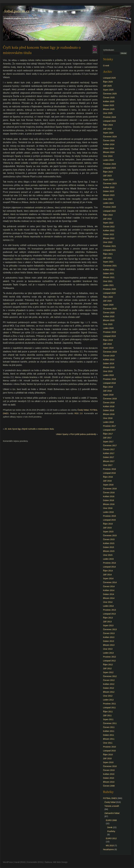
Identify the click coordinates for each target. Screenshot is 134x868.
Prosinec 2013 (109, 610)
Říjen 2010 (108, 755)
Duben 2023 (109, 191)
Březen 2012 (109, 692)
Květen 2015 (109, 543)
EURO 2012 (111, 838)
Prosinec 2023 (109, 164)
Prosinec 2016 (109, 469)
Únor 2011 (108, 743)
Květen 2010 (109, 774)
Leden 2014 (108, 606)
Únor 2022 (108, 242)
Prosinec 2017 (109, 426)
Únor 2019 (108, 371)
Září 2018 (107, 391)
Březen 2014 (109, 598)
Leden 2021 (108, 285)
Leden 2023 (108, 203)
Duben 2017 (109, 457)
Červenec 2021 (110, 266)
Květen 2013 (109, 637)
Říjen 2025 (108, 82)
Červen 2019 (109, 356)
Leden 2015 (108, 559)
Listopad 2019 (109, 336)
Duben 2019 (109, 363)
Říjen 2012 (108, 665)
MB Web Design (60, 862)
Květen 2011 (109, 731)
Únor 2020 (108, 324)
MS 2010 (110, 846)
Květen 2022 (109, 230)
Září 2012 (107, 668)
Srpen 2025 (108, 90)
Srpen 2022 (108, 223)
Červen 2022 (109, 227)
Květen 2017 (109, 453)
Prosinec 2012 (109, 657)
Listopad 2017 (109, 430)
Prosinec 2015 (109, 516)
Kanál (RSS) (20, 862)
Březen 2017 (109, 461)
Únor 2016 (108, 508)
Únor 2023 (108, 199)
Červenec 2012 (110, 676)
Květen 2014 (109, 590)
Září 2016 (107, 481)
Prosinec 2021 (109, 246)
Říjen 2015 (108, 524)
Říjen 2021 (108, 254)
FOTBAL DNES (110, 798)
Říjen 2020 (108, 297)
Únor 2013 (108, 649)
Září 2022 (107, 219)
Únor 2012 (108, 696)
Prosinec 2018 (109, 379)
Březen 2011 (109, 739)
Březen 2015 (109, 551)
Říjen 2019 (108, 340)
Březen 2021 (109, 277)
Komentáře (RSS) (35, 862)
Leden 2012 (108, 700)
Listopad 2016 (109, 473)
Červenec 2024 (110, 137)
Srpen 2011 (108, 719)
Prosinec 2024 (109, 117)
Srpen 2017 (108, 442)
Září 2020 (107, 301)
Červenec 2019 (110, 352)
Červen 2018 (109, 403)
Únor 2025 (108, 113)
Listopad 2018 (109, 383)
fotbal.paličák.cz (17, 11)
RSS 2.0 (78, 413)
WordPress (8, 862)
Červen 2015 (109, 539)
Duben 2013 (109, 641)
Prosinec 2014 (109, 563)
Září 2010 (107, 758)
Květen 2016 (109, 496)
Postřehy (111, 831)
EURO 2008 (111, 820)
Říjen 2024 (108, 125)
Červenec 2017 (110, 446)
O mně (106, 66)
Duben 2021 (109, 273)
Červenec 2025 (110, 94)
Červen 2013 (109, 633)
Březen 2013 (109, 645)
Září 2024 (107, 129)
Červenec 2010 (110, 766)
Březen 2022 (109, 238)
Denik (110, 827)
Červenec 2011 (110, 723)
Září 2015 (107, 528)
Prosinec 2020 (109, 289)
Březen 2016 (109, 504)
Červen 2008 (109, 786)
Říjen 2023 (108, 172)
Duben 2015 (109, 547)
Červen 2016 (109, 493)
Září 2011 (107, 715)
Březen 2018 (109, 414)
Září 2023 (107, 176)
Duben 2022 (109, 234)
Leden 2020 (108, 328)
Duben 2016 (109, 500)
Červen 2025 (109, 98)
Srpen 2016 (108, 485)
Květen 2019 (109, 360)
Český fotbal (83, 410)
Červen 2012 (109, 680)
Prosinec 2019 (109, 332)
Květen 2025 (109, 101)
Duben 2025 (109, 105)
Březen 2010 (109, 782)
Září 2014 (107, 575)
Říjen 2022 (108, 215)
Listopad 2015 (109, 520)
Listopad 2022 (109, 211)
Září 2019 (107, 344)
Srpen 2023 (108, 180)
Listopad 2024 (109, 121)
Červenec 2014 (110, 582)
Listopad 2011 (109, 708)
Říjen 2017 (108, 434)
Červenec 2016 (110, 489)
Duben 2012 (109, 688)
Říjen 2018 (108, 387)
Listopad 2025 (109, 78)
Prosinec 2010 (109, 747)
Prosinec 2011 (109, 704)
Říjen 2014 (108, 571)
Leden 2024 (108, 160)
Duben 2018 (109, 410)
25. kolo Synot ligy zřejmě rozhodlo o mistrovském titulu (29, 429)
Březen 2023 (109, 195)
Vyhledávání (109, 50)
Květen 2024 (109, 144)
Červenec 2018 (110, 399)
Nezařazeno (109, 849)
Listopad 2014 (109, 567)
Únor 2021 (108, 281)
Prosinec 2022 (109, 207)
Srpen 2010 (108, 762)
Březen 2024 (109, 152)
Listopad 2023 (109, 168)
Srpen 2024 (108, 133)
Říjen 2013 (108, 618)
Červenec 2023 (110, 183)
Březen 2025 (109, 109)
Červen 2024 (109, 141)
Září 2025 (107, 86)
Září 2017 (107, 438)
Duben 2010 (109, 778)
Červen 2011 (109, 727)
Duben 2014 (109, 594)
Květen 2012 (109, 684)
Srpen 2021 (108, 262)
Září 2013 (107, 622)
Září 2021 (107, 258)
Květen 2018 (109, 406)
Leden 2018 (108, 422)
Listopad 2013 (109, 614)
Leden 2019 (108, 375)
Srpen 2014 (108, 578)
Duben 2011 (109, 735)
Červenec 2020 (110, 309)
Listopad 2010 (109, 751)
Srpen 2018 (108, 395)
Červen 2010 (109, 770)
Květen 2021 (109, 270)
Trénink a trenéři (112, 806)
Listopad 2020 (109, 293)
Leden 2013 (108, 653)
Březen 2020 (109, 320)
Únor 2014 (108, 602)
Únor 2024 (108, 156)
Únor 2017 (108, 465)
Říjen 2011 (108, 712)
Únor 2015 (108, 555)
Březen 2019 (109, 367)
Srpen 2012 (108, 672)
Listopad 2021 (109, 250)
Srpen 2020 (108, 305)
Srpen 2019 (108, 348)
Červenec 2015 (110, 536)
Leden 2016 (108, 512)
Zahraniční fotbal (112, 813)
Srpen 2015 (108, 532)
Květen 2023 (109, 187)
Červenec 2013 (110, 629)
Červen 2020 (109, 313)
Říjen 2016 (108, 477)
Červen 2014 (109, 586)
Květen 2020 (109, 316)
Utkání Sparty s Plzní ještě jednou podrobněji (76, 434)
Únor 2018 (108, 418)
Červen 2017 (109, 449)
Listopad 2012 (109, 661)
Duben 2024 (109, 148)
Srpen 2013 (108, 626)
